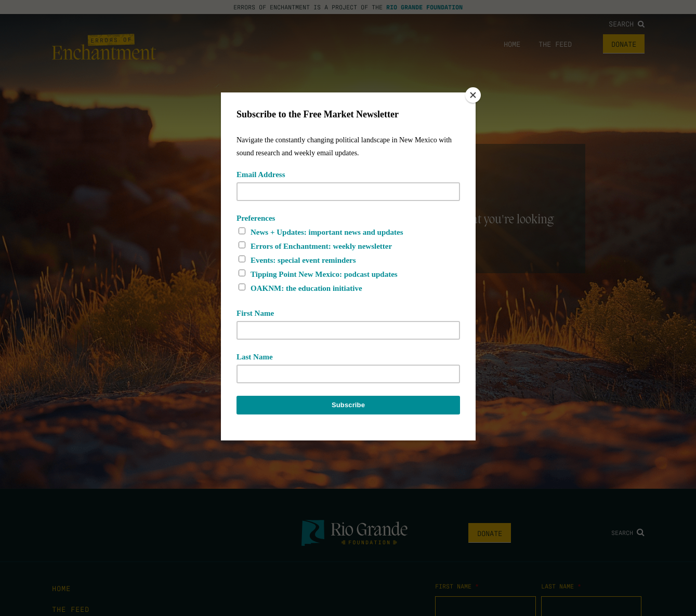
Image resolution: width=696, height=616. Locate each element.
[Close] (473, 95)
